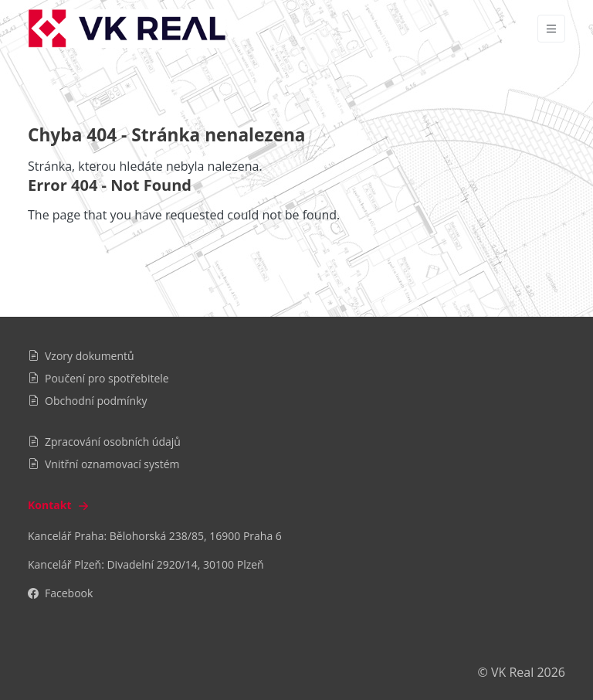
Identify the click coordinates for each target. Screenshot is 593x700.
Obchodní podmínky (88, 401)
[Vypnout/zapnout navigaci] (551, 29)
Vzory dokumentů (81, 356)
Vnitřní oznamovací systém (104, 464)
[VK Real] (127, 29)
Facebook (60, 593)
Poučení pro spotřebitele (98, 378)
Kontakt (60, 505)
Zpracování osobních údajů (104, 442)
